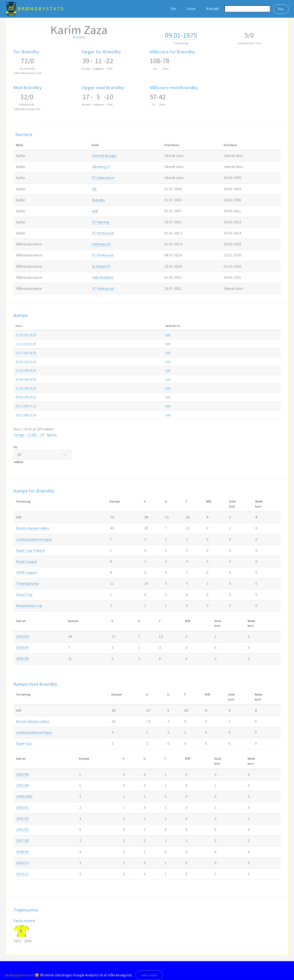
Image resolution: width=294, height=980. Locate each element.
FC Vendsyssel (103, 233)
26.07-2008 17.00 (26, 415)
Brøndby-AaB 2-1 (130, 415)
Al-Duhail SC (101, 266)
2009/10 (256, 362)
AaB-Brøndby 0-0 (130, 406)
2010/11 (256, 335)
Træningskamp (28, 584)
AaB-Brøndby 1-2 (130, 344)
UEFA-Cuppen (27, 572)
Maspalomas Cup (29, 606)
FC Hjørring (101, 222)
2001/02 (22, 819)
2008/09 (256, 388)
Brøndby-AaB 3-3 (130, 388)
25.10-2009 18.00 (26, 370)
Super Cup (24, 743)
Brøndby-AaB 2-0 (130, 362)
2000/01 (22, 808)
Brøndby (99, 200)
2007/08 (22, 841)
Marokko (79, 37)
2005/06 (22, 659)
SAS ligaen (195, 362)
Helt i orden (149, 975)
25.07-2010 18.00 (26, 353)
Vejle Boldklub (103, 277)
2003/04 (22, 637)
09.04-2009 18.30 (26, 397)
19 (42, 435)
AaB (95, 211)
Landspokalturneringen (34, 539)
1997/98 (22, 785)
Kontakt (213, 9)
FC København (103, 178)
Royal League (27, 561)
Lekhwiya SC (102, 244)
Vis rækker (42, 454)
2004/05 (22, 648)
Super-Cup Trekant (31, 550)
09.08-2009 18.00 (26, 379)
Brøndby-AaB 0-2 (130, 379)
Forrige (19, 435)
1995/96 (22, 774)
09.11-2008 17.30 (26, 406)
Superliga (194, 335)
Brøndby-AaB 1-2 (130, 335)
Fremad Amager (105, 156)
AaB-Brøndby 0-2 (130, 353)
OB (95, 189)
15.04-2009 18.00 (26, 388)
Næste (52, 435)
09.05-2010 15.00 (26, 362)
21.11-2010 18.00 (26, 344)
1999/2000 (24, 797)
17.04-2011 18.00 (26, 335)
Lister (191, 9)
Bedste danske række (33, 528)
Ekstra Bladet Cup (199, 388)
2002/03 (22, 830)
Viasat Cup (24, 595)
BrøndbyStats (41, 9)
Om (174, 9)
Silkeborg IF (101, 167)
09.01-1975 (181, 35)
